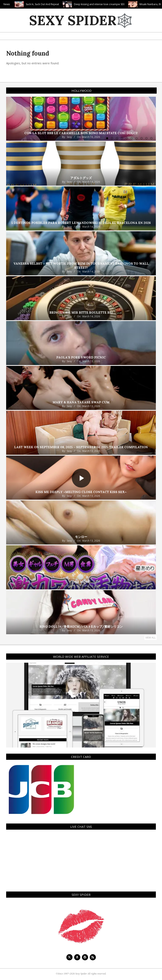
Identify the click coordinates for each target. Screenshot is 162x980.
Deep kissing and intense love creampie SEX (117, 4)
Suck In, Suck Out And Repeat (60, 4)
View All (151, 638)
